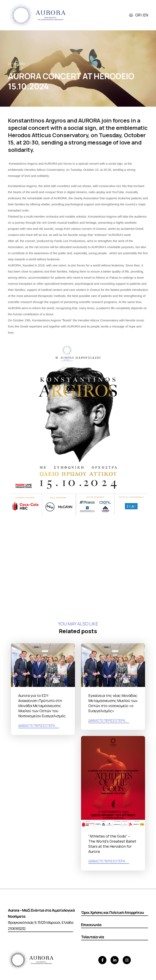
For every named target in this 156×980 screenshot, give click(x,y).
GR (138, 15)
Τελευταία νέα (93, 937)
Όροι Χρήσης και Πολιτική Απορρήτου (112, 912)
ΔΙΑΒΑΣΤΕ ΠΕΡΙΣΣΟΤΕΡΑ (37, 726)
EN (146, 15)
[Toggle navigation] (131, 15)
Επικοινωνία (91, 925)
